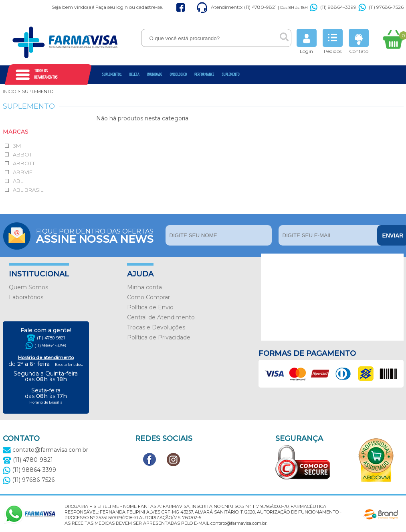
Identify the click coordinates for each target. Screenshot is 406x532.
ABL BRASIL (28, 190)
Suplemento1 (112, 74)
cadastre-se (149, 7)
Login (307, 42)
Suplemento (230, 74)
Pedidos (333, 42)
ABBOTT (24, 163)
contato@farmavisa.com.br (45, 450)
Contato (359, 42)
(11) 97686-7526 (381, 7)
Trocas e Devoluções (156, 327)
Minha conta (144, 287)
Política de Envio (150, 307)
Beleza (134, 74)
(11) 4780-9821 (51, 338)
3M (17, 146)
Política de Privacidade (159, 337)
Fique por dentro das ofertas (99, 235)
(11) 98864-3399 (333, 7)
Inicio (9, 91)
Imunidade (155, 74)
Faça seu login (112, 7)
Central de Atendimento (161, 317)
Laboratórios (26, 297)
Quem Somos (28, 287)
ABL (18, 181)
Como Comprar (148, 297)
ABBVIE (23, 172)
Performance (204, 74)
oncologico (179, 74)
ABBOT (22, 154)
